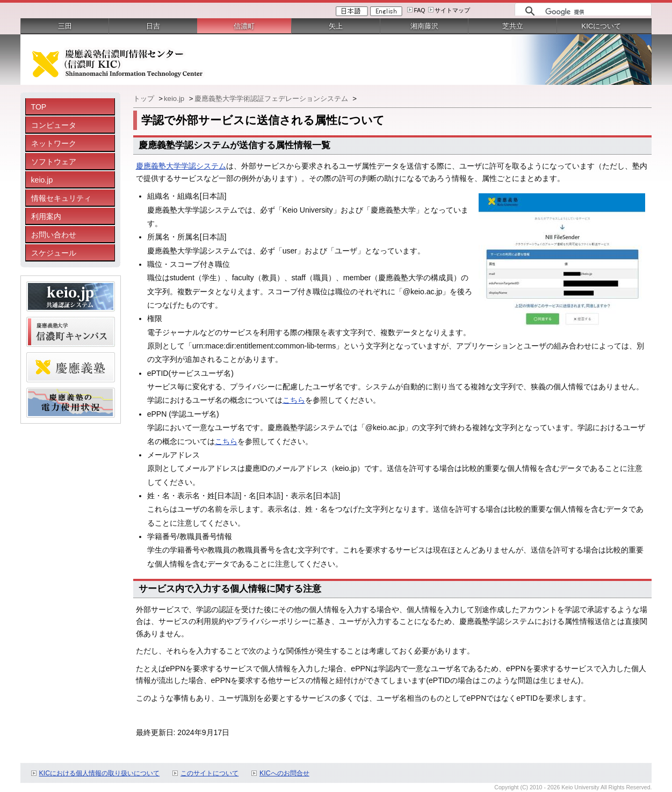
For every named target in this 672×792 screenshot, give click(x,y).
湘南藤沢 (424, 26)
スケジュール (54, 253)
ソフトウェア (54, 162)
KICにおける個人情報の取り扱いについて (100, 773)
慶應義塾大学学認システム (181, 166)
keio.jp (42, 180)
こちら (294, 400)
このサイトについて (209, 773)
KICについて (601, 26)
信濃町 (244, 26)
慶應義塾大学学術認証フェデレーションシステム (272, 99)
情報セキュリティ (61, 198)
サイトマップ (452, 10)
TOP (39, 107)
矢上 (336, 26)
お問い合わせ (54, 235)
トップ (145, 99)
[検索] (595, 12)
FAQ (419, 10)
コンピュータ (54, 125)
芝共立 (513, 26)
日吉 (153, 26)
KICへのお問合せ (284, 773)
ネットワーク (54, 143)
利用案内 (46, 216)
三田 (65, 26)
